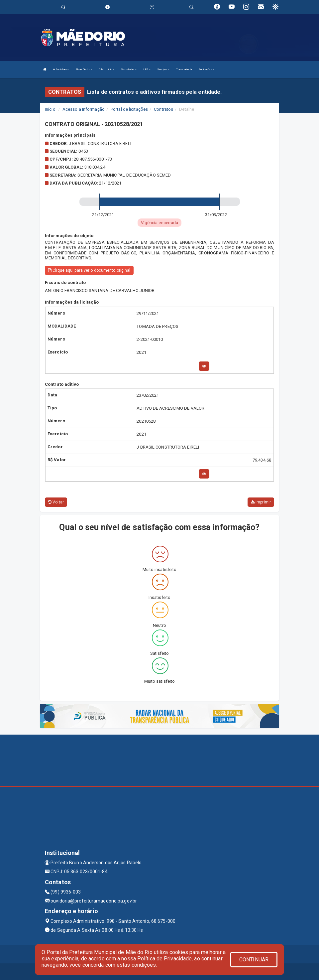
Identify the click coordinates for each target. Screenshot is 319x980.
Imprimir (261, 502)
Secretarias (129, 69)
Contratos (163, 109)
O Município (106, 69)
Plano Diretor (84, 69)
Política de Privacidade (164, 959)
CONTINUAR (254, 960)
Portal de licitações (129, 109)
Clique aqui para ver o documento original (89, 270)
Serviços (163, 69)
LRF (147, 69)
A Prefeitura (61, 69)
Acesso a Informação (84, 109)
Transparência (184, 69)
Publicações (207, 69)
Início (50, 109)
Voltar (56, 502)
